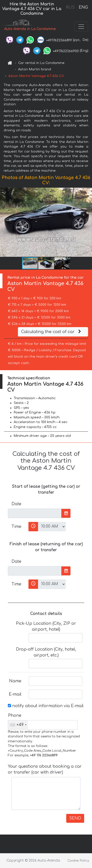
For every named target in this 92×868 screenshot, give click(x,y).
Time (16, 527)
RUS (70, 7)
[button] (88, 222)
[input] (35, 513)
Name (15, 681)
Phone (15, 716)
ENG (83, 7)
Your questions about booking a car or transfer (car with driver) (45, 769)
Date (16, 504)
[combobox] (18, 725)
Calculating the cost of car (52, 332)
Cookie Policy (78, 861)
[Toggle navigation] (81, 27)
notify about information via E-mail (46, 706)
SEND (75, 818)
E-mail (15, 694)
